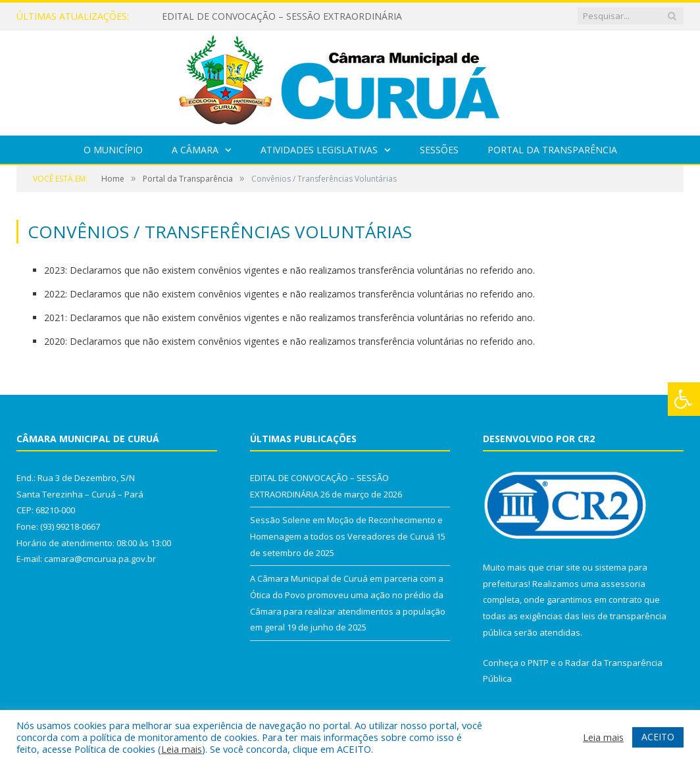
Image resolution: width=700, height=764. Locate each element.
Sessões (439, 150)
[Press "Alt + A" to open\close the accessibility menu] (684, 399)
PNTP (538, 663)
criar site (563, 567)
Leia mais (182, 749)
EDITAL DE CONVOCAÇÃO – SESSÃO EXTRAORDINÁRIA (282, 16)
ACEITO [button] (658, 737)
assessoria (623, 584)
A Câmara (195, 150)
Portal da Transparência (552, 150)
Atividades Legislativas (319, 150)
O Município (113, 150)
